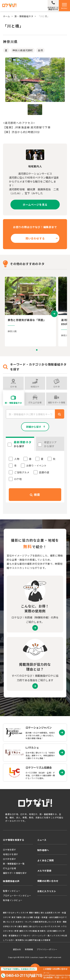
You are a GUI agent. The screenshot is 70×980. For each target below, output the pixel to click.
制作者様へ (43, 850)
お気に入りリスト (47, 891)
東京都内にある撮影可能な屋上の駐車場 (33, 940)
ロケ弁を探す (9, 859)
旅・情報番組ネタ (24, 16)
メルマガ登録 (44, 871)
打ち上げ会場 (9, 868)
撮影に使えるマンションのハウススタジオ (42, 926)
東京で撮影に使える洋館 (22, 917)
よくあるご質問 (46, 860)
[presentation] (54, 314)
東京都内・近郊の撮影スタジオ (51, 931)
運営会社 (17, 949)
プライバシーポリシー (47, 949)
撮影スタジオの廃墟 (28, 931)
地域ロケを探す (11, 854)
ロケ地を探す (9, 850)
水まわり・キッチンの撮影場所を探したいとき (36, 922)
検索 (35, 495)
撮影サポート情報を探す (15, 873)
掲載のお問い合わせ (48, 881)
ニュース (42, 840)
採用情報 (29, 949)
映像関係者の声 (11, 881)
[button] (30, 350)
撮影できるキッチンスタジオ (16, 913)
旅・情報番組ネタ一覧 (14, 864)
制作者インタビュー (13, 900)
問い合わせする (35, 238)
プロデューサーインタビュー (17, 895)
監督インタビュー (12, 891)
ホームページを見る (35, 205)
